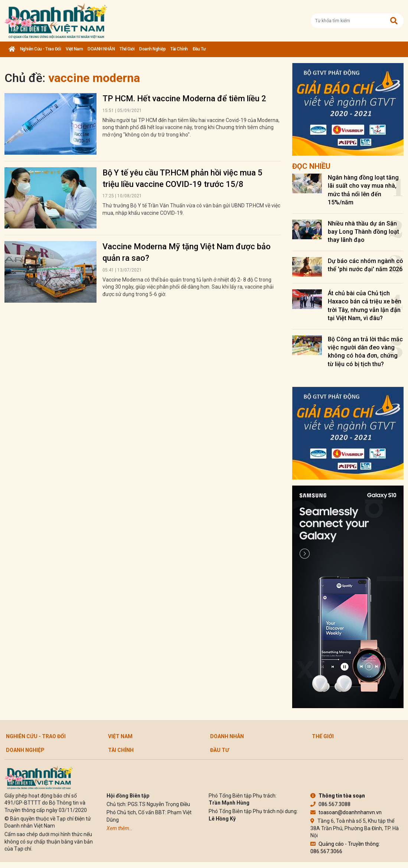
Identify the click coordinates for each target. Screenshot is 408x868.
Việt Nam (74, 49)
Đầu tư (199, 49)
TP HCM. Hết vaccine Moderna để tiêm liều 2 (184, 98)
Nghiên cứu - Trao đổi (41, 49)
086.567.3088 (330, 804)
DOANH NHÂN (101, 49)
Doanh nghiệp (152, 49)
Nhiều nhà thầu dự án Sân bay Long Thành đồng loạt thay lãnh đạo (363, 232)
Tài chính (179, 49)
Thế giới (127, 49)
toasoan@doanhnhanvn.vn (346, 812)
